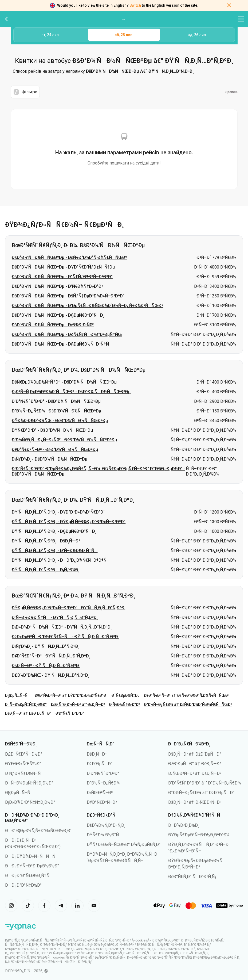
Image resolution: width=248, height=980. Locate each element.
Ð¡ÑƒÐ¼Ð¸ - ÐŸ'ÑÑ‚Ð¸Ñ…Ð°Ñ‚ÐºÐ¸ (46, 646)
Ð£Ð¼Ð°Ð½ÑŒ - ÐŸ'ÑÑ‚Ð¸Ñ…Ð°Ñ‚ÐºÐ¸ (50, 675)
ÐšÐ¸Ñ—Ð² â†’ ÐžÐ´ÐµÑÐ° (28, 713)
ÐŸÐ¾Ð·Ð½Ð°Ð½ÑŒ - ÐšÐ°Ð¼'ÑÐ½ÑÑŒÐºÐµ (60, 421)
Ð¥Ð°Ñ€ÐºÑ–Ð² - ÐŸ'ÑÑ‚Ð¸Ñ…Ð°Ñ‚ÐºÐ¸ (51, 656)
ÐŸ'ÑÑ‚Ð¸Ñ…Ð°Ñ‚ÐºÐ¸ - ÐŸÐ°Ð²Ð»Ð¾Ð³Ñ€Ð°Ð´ (58, 512)
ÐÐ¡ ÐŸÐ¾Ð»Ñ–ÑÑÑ (32, 856)
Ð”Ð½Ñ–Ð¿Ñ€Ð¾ (103, 783)
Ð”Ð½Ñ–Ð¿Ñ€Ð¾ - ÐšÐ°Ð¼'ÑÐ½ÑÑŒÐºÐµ (56, 411)
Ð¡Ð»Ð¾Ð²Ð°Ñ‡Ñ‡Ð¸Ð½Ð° (30, 802)
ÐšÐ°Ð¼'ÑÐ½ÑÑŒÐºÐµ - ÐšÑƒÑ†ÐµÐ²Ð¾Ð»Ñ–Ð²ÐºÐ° (68, 296)
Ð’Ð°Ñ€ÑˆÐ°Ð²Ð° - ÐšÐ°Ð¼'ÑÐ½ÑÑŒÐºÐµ (56, 401)
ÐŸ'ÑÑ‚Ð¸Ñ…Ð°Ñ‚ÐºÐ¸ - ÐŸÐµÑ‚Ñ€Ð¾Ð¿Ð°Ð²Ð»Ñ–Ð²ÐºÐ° (69, 522)
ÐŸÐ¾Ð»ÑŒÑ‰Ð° (23, 764)
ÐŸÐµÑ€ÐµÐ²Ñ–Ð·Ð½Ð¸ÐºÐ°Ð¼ (199, 835)
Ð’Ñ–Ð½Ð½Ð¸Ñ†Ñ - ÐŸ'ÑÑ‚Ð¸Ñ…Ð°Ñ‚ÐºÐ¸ (55, 617)
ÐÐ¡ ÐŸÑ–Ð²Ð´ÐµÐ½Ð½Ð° (32, 866)
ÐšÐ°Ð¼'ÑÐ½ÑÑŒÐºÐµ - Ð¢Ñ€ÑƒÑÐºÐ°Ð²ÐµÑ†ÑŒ (67, 334)
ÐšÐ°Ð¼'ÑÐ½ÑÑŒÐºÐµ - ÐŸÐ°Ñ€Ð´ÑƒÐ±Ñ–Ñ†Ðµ (63, 267)
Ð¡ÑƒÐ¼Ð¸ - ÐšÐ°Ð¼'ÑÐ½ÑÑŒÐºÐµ (50, 459)
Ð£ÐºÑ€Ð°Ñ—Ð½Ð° (24, 754)
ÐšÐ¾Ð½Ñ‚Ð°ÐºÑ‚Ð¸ (106, 825)
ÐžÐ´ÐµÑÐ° (100, 764)
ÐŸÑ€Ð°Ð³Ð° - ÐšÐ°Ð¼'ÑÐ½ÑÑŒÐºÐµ (52, 430)
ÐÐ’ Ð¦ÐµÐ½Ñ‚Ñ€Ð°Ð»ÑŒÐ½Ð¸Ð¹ (38, 831)
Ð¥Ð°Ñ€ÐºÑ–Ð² (102, 802)
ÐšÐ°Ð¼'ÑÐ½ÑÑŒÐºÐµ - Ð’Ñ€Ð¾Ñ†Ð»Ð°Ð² (57, 286)
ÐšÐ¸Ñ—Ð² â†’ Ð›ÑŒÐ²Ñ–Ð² (195, 802)
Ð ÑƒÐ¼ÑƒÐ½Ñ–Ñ (25, 773)
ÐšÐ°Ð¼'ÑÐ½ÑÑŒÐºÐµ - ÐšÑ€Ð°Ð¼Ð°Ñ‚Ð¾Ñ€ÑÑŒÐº (69, 257)
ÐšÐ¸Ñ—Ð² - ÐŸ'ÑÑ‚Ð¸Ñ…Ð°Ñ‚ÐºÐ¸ (46, 666)
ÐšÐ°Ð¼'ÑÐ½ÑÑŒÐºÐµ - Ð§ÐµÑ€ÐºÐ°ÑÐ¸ (58, 315)
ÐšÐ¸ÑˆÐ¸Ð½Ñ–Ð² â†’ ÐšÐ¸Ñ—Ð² (78, 705)
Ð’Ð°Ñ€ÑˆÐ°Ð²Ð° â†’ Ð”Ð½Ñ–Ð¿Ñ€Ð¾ (205, 783)
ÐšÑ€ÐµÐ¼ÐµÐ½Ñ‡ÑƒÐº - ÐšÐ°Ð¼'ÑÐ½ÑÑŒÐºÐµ (64, 382)
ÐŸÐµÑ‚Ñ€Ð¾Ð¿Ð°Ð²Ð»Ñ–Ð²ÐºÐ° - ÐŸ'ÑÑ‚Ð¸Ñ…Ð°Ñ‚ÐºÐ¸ (69, 608)
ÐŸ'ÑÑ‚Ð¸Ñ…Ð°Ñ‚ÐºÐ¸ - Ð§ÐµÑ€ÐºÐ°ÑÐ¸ (54, 531)
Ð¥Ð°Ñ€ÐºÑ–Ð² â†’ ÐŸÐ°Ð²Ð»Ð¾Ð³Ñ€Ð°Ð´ (71, 695)
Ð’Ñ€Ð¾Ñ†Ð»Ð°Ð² (125, 705)
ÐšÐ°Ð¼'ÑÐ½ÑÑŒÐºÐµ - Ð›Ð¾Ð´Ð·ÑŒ (53, 325)
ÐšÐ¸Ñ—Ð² (97, 754)
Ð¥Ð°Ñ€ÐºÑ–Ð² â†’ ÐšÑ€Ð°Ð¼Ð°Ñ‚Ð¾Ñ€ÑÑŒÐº (187, 695)
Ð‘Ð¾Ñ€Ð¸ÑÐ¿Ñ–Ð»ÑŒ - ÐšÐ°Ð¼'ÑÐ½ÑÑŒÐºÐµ (64, 440)
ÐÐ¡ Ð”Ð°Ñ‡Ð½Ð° (23, 885)
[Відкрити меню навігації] (241, 19)
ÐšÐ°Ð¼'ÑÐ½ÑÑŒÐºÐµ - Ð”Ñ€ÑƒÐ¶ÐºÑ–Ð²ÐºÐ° (62, 277)
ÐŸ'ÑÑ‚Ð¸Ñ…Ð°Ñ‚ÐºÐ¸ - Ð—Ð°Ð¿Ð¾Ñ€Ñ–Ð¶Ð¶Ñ (61, 560)
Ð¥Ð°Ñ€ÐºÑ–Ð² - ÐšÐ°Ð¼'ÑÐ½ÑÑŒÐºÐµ (55, 449)
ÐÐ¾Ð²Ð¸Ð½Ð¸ (184, 825)
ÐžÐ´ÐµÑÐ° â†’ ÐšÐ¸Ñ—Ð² (195, 764)
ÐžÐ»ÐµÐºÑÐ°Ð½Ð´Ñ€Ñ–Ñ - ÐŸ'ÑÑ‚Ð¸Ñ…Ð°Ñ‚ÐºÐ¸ (65, 637)
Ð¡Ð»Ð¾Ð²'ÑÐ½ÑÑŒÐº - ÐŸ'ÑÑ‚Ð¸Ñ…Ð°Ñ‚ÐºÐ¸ (62, 627)
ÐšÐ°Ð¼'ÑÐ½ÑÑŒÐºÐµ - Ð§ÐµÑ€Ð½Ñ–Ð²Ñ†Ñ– (62, 344)
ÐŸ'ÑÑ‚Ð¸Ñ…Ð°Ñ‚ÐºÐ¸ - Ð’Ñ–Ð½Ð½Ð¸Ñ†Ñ (55, 551)
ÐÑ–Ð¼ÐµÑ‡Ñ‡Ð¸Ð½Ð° (26, 705)
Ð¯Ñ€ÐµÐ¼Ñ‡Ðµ (126, 695)
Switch (135, 5)
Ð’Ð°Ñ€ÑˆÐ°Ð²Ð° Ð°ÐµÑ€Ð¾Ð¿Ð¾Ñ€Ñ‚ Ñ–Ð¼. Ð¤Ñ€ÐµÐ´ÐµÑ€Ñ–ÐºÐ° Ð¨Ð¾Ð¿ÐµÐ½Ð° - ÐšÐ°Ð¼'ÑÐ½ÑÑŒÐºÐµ (99, 471)
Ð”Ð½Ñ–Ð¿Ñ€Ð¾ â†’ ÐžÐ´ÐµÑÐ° (201, 793)
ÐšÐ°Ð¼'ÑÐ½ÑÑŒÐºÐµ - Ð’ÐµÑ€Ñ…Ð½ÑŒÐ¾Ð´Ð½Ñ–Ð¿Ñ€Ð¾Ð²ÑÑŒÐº (88, 306)
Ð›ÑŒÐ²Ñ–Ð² (100, 793)
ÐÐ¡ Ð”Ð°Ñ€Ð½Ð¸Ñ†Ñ (29, 876)
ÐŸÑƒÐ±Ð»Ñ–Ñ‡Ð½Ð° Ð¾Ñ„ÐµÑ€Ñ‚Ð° (124, 845)
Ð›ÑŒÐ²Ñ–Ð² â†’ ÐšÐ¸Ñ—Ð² (195, 773)
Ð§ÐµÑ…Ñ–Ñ (18, 695)
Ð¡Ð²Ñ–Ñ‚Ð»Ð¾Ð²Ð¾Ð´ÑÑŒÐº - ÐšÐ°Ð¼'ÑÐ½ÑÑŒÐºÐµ (71, 392)
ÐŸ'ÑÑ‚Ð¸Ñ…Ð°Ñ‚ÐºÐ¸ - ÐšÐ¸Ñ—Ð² (46, 541)
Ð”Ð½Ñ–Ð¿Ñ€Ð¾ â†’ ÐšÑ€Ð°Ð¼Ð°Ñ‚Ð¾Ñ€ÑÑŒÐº (188, 705)
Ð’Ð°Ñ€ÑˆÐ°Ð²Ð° (70, 713)
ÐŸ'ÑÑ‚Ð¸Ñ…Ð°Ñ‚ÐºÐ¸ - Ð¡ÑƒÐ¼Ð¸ (46, 570)
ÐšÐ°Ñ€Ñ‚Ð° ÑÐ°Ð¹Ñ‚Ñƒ (193, 877)
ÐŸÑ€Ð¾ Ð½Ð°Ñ (105, 835)
